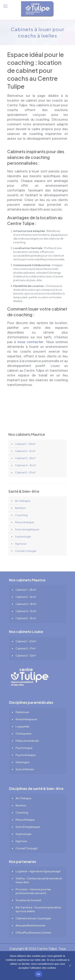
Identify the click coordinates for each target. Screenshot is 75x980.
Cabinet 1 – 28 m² (25, 444)
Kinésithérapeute (26, 719)
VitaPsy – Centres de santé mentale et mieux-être (39, 880)
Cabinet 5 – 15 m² (25, 472)
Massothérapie (24, 522)
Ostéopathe (23, 734)
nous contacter (30, 342)
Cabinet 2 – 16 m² (25, 451)
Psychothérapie (26, 755)
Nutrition (20, 508)
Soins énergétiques (27, 529)
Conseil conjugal (26, 551)
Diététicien (22, 712)
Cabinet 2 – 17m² (26, 648)
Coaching (21, 515)
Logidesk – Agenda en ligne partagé (38, 871)
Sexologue (22, 762)
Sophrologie (23, 537)
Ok (38, 974)
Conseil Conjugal (26, 848)
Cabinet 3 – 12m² (26, 656)
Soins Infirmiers (25, 769)
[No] (70, 966)
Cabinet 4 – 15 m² (25, 465)
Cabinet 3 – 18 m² (25, 458)
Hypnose (21, 544)
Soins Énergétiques (28, 827)
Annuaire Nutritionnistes (30, 925)
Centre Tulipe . (48, 949)
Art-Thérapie (23, 798)
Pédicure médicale (27, 741)
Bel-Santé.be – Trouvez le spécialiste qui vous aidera (38, 909)
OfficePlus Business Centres (33, 933)
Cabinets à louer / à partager (33, 918)
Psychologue (24, 748)
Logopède (22, 726)
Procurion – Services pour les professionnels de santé (33, 891)
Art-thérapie (23, 501)
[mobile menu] (5, 6)
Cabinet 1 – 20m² (26, 641)
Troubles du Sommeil (28, 900)
